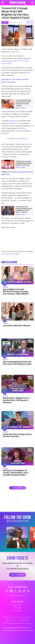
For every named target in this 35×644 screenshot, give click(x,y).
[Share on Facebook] (28, 22)
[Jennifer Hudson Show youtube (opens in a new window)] (20, 591)
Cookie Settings (24, 620)
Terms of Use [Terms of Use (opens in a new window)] (18, 617)
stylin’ (30, 144)
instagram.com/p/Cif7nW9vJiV (17, 139)
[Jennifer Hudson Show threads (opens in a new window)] (28, 591)
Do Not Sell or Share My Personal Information (17, 623)
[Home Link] (17, 3)
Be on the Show (17, 611)
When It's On (18, 605)
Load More (17, 488)
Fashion (5, 22)
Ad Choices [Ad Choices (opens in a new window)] (28, 617)
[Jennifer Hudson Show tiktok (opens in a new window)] (7, 591)
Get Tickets (18, 575)
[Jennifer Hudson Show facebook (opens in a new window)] (11, 591)
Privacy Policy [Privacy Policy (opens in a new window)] (8, 617)
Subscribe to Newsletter (17, 596)
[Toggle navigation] (3, 3)
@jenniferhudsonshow (9, 123)
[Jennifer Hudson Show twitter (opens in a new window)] (16, 591)
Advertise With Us (11, 620)
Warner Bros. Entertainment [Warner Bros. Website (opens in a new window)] (23, 630)
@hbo (3, 128)
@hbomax (5, 133)
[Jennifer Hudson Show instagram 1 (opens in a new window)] (17, 537)
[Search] (32, 3)
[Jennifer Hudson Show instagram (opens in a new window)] (24, 591)
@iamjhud (13, 121)
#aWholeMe (22, 128)
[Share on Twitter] (32, 22)
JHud (17, 52)
